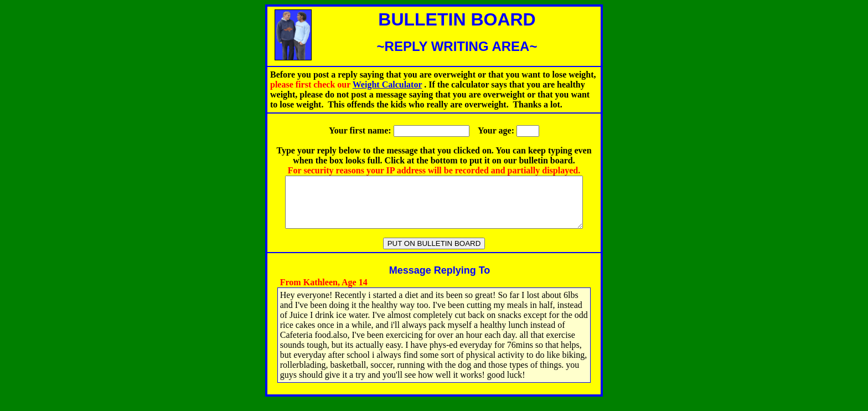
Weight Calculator (387, 84)
